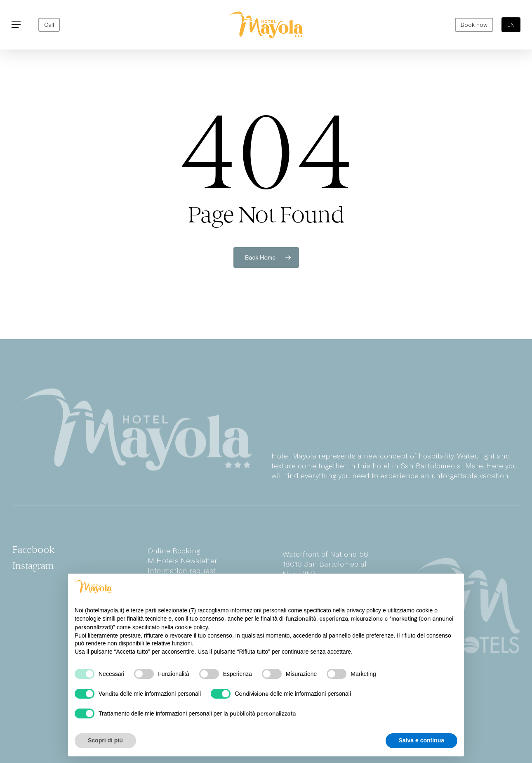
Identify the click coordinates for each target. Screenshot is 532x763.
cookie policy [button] (192, 627)
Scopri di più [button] (105, 740)
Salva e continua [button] (421, 740)
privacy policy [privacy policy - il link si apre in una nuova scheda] (364, 610)
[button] (16, 25)
